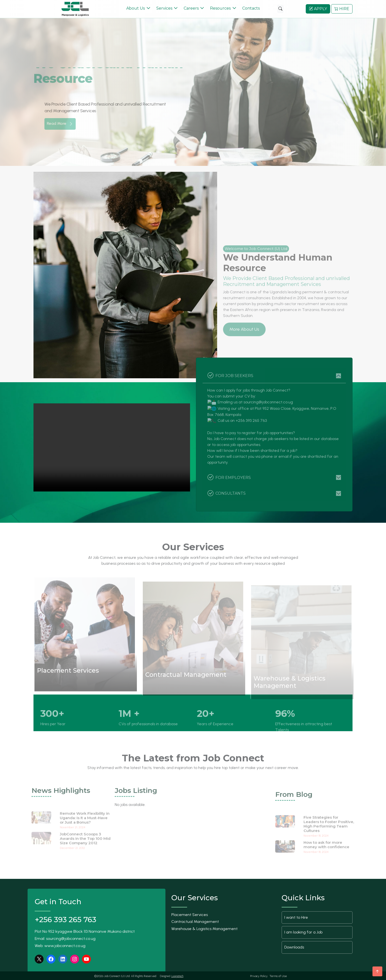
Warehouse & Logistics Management (204, 928)
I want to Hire (296, 917)
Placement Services (190, 914)
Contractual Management (195, 921)
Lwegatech (177, 975)
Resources (220, 8)
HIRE (342, 8)
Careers (191, 8)
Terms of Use (278, 975)
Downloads (294, 946)
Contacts (251, 8)
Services (164, 8)
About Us (136, 8)
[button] (338, 122)
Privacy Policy (259, 975)
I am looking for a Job (303, 932)
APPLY (318, 8)
